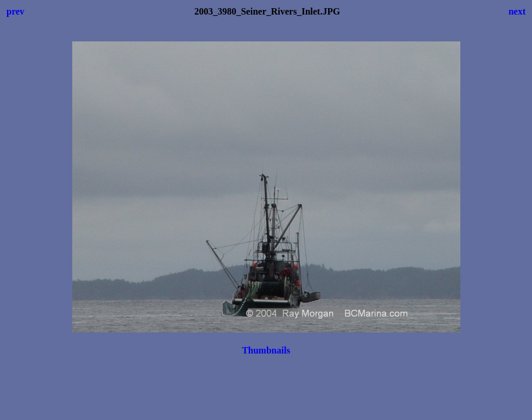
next (517, 11)
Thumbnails (266, 350)
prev (15, 11)
